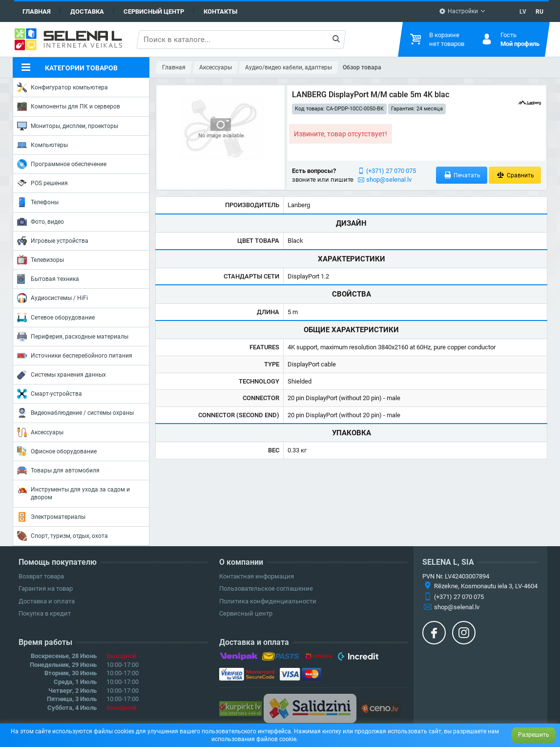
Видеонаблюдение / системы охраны (75, 413)
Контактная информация (257, 576)
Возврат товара (41, 576)
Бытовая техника (48, 279)
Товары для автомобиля (58, 470)
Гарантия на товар (46, 588)
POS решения (42, 183)
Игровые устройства (53, 241)
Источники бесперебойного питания (75, 356)
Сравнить (515, 175)
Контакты (220, 11)
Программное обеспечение (62, 164)
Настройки (458, 11)
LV (523, 12)
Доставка (87, 11)
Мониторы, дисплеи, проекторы (68, 126)
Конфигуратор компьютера (62, 87)
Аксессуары (40, 432)
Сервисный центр (154, 11)
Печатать (462, 175)
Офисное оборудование (57, 451)
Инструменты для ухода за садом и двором (73, 493)
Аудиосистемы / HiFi (52, 298)
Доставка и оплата (47, 601)
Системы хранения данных (62, 375)
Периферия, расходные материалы (73, 337)
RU (539, 12)
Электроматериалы (51, 517)
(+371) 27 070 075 (391, 171)
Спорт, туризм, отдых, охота (62, 536)
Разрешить (534, 735)
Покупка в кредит (45, 613)
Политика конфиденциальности (268, 601)
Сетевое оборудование (56, 318)
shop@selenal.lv (389, 180)
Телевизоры (41, 260)
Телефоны (38, 202)
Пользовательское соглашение (266, 588)
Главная (37, 11)
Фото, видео (41, 222)
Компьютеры (42, 145)
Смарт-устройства (50, 394)
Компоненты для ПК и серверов (69, 107)
